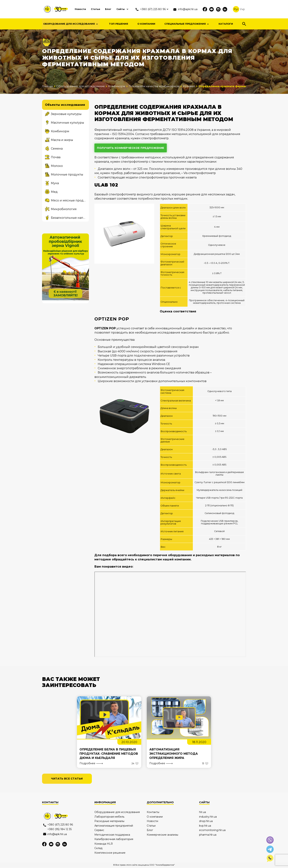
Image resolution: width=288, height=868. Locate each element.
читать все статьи (67, 779)
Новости (79, 9)
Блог (108, 9)
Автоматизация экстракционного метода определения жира (174, 754)
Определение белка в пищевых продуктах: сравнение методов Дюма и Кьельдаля (109, 754)
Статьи (95, 9)
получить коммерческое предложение (131, 148)
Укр (246, 9)
